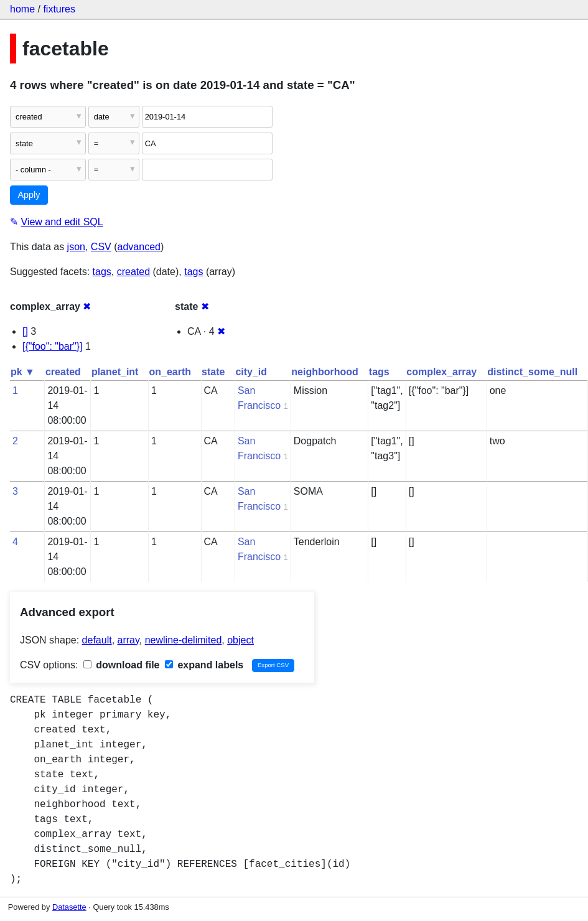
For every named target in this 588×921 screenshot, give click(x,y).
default (97, 640)
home (22, 9)
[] (25, 331)
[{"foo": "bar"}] (53, 346)
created (133, 272)
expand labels (204, 665)
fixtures (59, 9)
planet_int (115, 372)
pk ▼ (23, 372)
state (213, 372)
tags (102, 272)
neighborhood (325, 372)
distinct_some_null (532, 372)
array (128, 640)
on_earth (170, 372)
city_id (251, 372)
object (240, 640)
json (76, 247)
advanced (139, 247)
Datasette (69, 907)
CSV (101, 247)
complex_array (441, 372)
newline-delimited (184, 640)
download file (122, 665)
